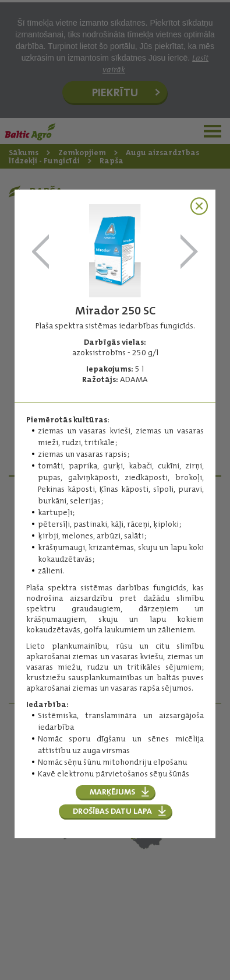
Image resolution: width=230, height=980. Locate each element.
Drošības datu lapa (112, 811)
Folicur (41, 252)
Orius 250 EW (189, 252)
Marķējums (112, 792)
